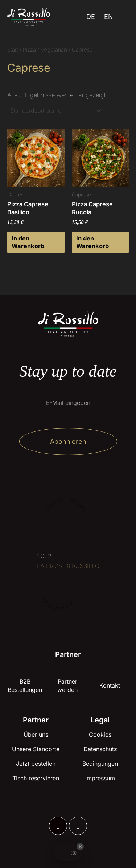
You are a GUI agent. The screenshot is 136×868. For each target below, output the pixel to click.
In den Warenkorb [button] (28, 242)
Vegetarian (54, 50)
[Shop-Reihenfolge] (55, 111)
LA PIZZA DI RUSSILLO (68, 566)
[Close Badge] (80, 847)
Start (13, 50)
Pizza (29, 50)
